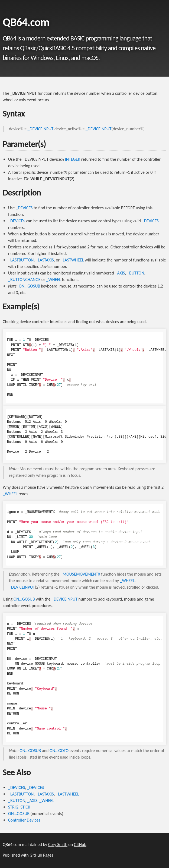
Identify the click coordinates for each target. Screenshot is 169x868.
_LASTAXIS (45, 260)
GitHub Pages (42, 855)
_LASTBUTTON (21, 260)
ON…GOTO (59, 751)
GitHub (80, 845)
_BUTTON (136, 273)
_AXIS (120, 273)
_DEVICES (24, 208)
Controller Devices (24, 820)
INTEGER (73, 159)
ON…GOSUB (29, 286)
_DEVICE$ (17, 221)
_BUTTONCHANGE (24, 280)
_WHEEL (53, 280)
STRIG (13, 807)
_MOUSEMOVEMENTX (80, 574)
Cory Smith (58, 845)
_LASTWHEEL (72, 260)
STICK (25, 807)
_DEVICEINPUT (41, 129)
